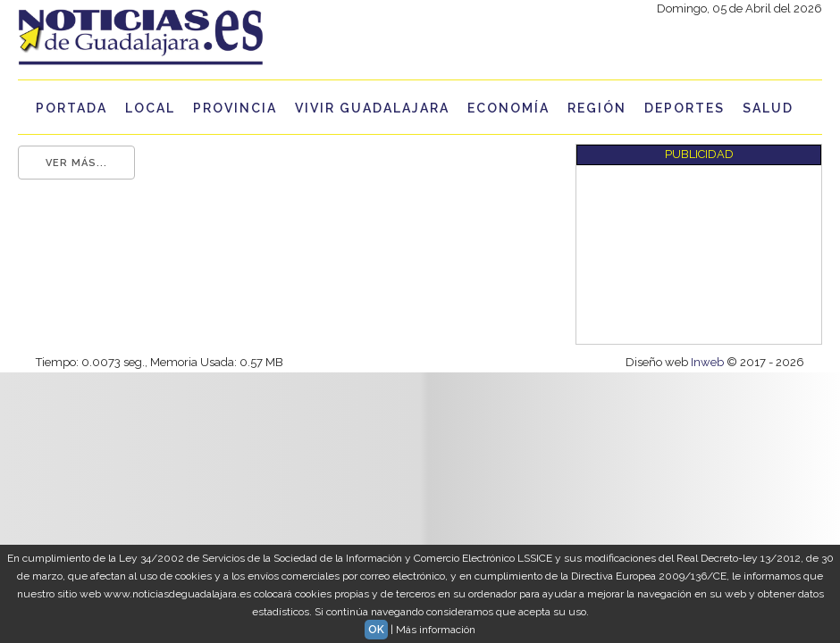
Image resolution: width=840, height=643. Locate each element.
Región (597, 108)
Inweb (709, 362)
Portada (71, 108)
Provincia (235, 108)
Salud (768, 108)
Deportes (685, 108)
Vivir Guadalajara (372, 108)
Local (150, 108)
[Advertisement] (672, 255)
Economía (508, 108)
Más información (436, 630)
